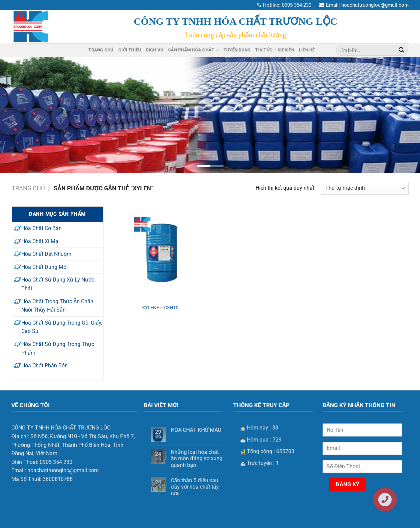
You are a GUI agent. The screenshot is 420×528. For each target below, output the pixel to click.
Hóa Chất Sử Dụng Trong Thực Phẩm (58, 348)
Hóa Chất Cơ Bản (42, 228)
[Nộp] (401, 50)
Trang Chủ (101, 50)
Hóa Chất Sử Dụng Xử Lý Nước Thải (58, 284)
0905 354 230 (297, 5)
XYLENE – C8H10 (160, 308)
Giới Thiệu (130, 50)
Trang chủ (28, 188)
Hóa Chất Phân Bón (45, 366)
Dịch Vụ (155, 50)
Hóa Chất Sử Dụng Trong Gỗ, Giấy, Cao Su (62, 327)
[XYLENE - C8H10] (160, 253)
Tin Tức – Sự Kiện (275, 50)
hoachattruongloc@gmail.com (375, 5)
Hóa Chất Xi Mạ (40, 241)
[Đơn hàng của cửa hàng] (365, 188)
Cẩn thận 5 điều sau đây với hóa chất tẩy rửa (195, 487)
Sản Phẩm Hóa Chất (193, 50)
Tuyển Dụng (237, 50)
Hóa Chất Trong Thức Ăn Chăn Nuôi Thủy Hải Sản (57, 306)
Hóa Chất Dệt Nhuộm (46, 254)
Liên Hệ (307, 50)
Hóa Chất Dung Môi (45, 267)
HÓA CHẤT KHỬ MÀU (196, 430)
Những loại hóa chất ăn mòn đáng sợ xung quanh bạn (197, 458)
